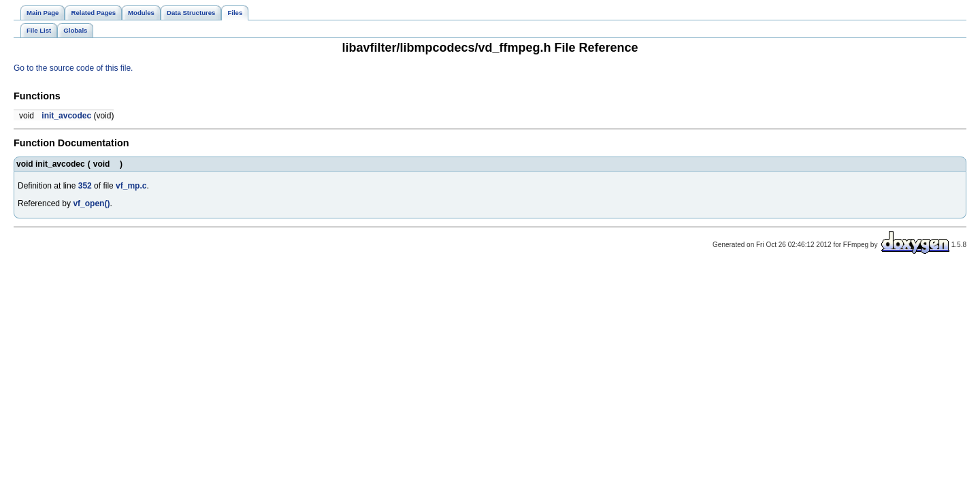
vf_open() (91, 203)
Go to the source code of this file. (73, 68)
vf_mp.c (131, 186)
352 (85, 186)
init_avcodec (66, 116)
